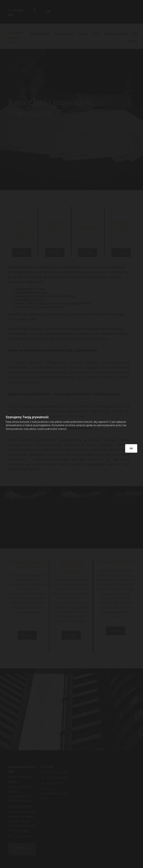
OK (131, 448)
